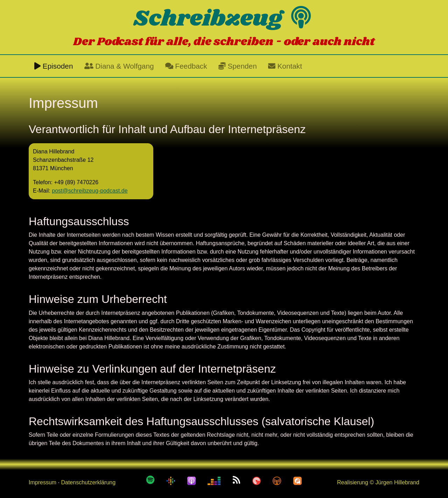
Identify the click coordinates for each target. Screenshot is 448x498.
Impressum (43, 482)
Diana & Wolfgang (119, 66)
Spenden (238, 66)
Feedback (186, 66)
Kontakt (285, 66)
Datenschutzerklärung (88, 482)
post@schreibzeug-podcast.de (90, 191)
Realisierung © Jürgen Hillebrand (378, 482)
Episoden (54, 66)
